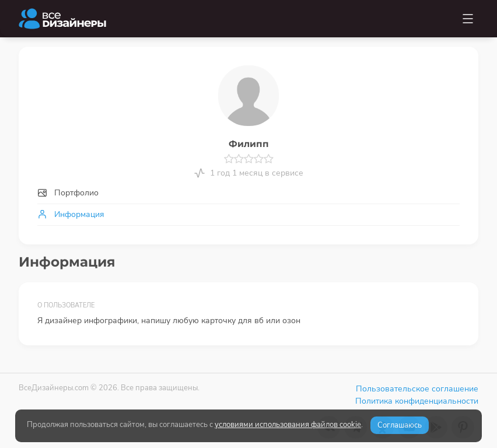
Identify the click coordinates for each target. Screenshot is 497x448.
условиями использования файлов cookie (288, 425)
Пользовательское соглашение (417, 389)
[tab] (249, 193)
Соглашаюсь (400, 425)
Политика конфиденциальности (417, 401)
